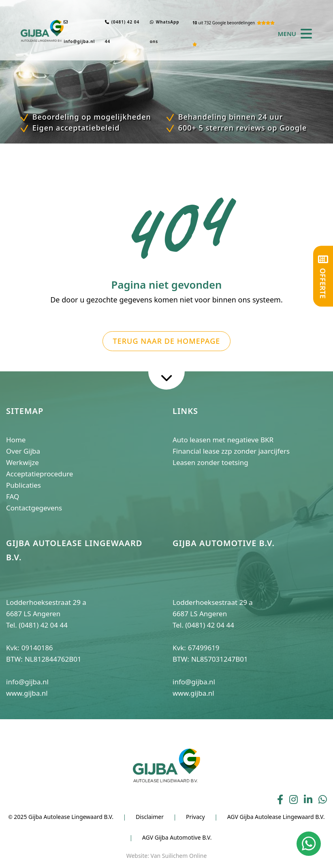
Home (16, 440)
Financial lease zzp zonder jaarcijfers (231, 451)
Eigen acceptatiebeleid (75, 128)
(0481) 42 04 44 (122, 32)
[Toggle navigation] (304, 34)
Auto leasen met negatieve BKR (223, 440)
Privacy (195, 817)
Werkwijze (22, 462)
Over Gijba (23, 451)
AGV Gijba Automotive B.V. (177, 837)
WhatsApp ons (165, 32)
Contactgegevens (34, 508)
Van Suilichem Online (179, 856)
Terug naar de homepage (167, 341)
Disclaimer (150, 817)
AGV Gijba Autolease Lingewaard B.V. (276, 817)
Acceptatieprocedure (39, 474)
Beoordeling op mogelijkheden (91, 117)
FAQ (13, 496)
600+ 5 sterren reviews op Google (241, 128)
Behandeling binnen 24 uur (229, 117)
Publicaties (23, 485)
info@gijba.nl (79, 32)
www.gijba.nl (27, 693)
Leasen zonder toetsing (210, 462)
